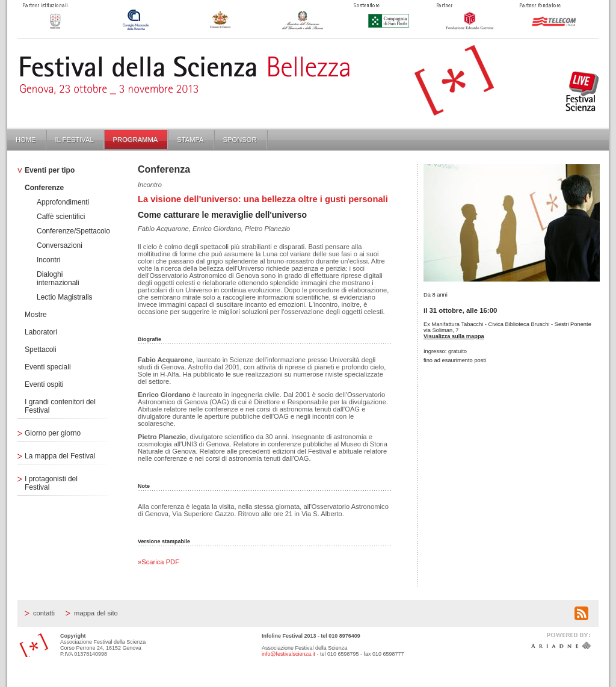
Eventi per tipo (50, 170)
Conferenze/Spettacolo (73, 231)
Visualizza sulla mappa (454, 336)
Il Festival (75, 140)
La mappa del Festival (60, 456)
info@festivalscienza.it (288, 654)
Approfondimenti (63, 202)
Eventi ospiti (44, 384)
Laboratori (41, 332)
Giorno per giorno (53, 433)
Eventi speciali (48, 367)
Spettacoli (41, 350)
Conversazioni (60, 245)
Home (26, 140)
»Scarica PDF (159, 562)
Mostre (36, 315)
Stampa (190, 140)
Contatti (44, 613)
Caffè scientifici (61, 217)
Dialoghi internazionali (58, 279)
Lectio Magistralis (65, 297)
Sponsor (240, 140)
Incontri (48, 260)
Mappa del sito (96, 613)
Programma (136, 140)
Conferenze (44, 188)
